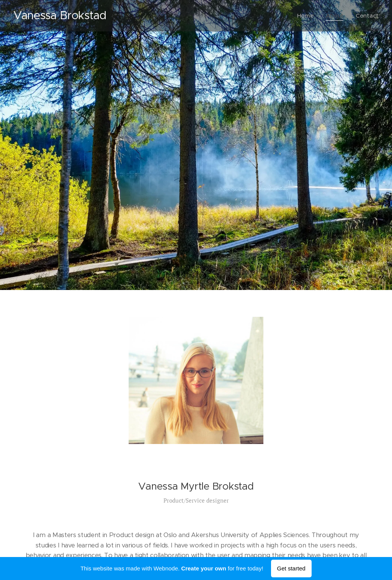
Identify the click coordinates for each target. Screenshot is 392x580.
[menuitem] (306, 16)
